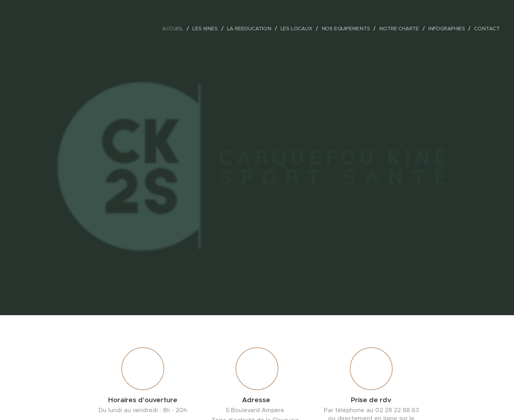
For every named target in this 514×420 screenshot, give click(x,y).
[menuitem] (177, 29)
